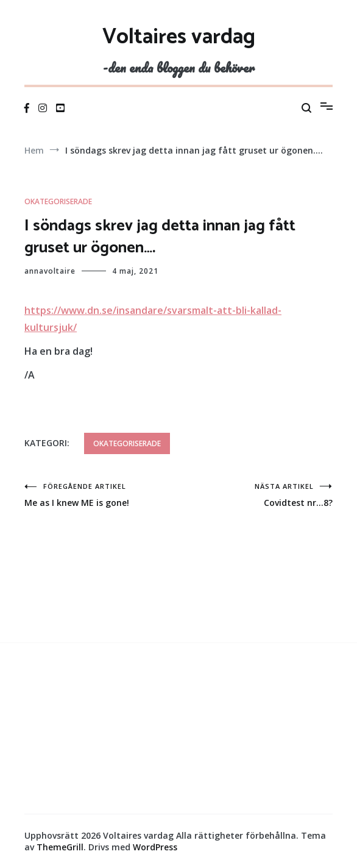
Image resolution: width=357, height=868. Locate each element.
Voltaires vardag (179, 37)
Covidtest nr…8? (256, 495)
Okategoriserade (58, 201)
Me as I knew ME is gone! (101, 495)
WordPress (155, 847)
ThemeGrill (60, 847)
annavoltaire (50, 271)
